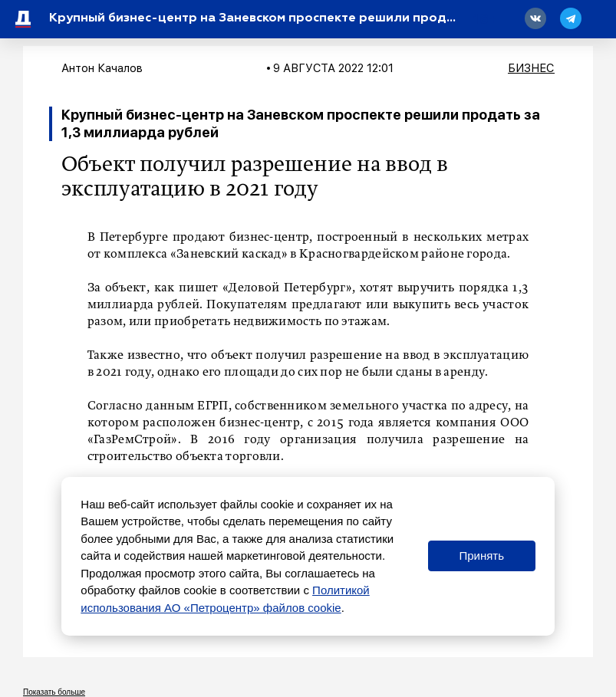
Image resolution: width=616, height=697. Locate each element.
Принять (481, 556)
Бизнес (531, 68)
